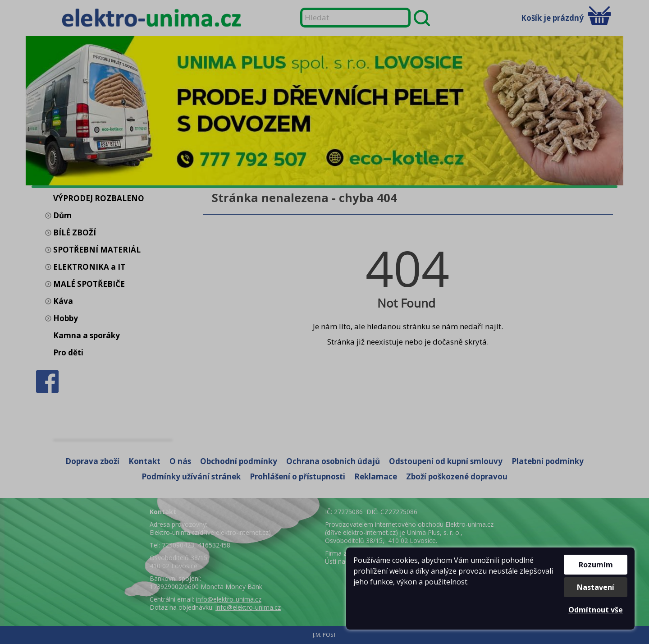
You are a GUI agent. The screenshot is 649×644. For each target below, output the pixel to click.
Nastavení (596, 587)
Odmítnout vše (596, 610)
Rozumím (596, 565)
